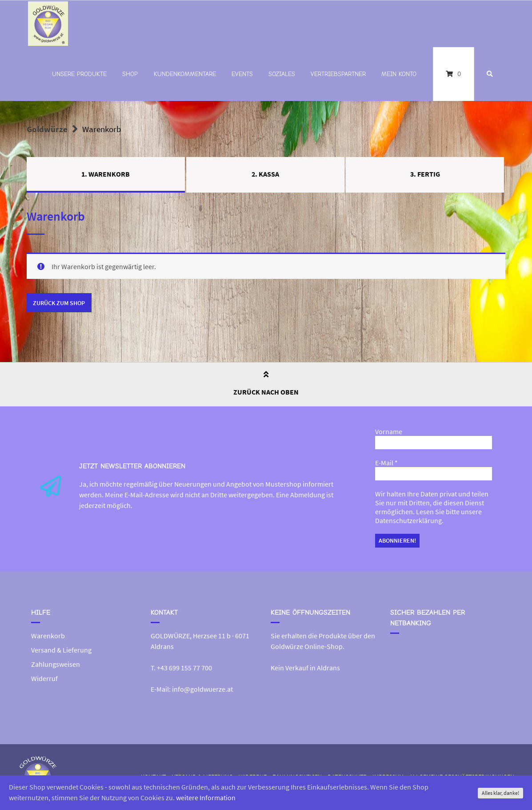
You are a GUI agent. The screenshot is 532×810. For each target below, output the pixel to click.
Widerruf (44, 678)
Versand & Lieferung (61, 650)
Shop (130, 74)
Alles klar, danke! (500, 793)
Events (242, 74)
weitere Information (206, 798)
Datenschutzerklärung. (409, 521)
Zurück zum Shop (59, 303)
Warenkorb (48, 636)
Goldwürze (47, 129)
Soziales (282, 74)
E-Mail (386, 463)
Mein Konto (399, 74)
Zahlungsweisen (56, 664)
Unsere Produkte (79, 74)
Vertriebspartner (338, 74)
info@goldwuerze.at (202, 689)
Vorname (389, 432)
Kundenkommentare (185, 74)
